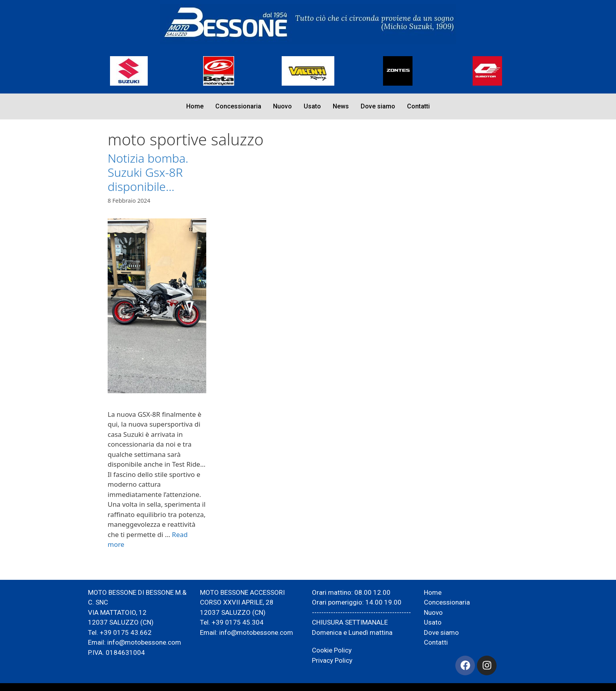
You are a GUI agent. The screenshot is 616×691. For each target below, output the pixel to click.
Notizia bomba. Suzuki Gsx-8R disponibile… (148, 172)
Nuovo (282, 106)
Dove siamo (378, 106)
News (341, 106)
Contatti (418, 106)
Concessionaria (238, 106)
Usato (312, 106)
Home (195, 106)
